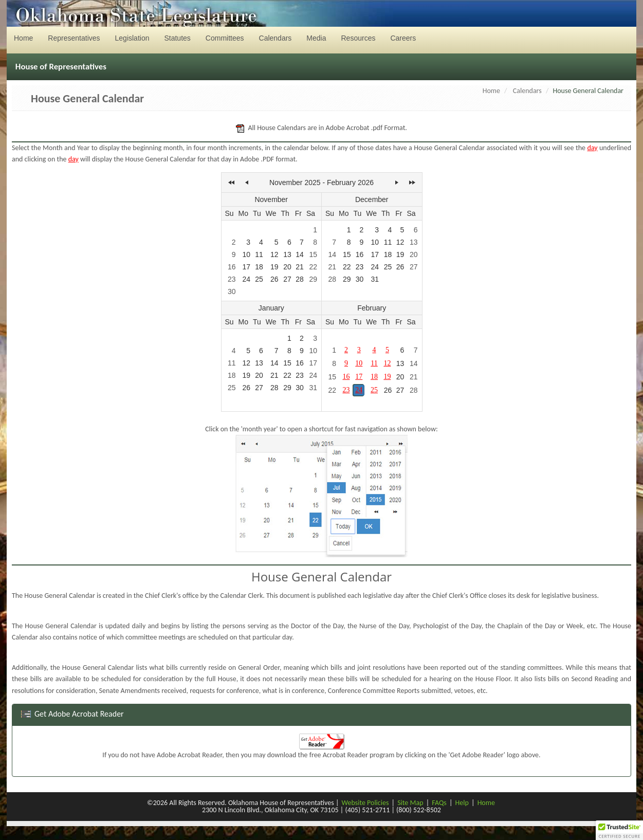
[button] (619, 830)
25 (259, 279)
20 (287, 267)
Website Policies (365, 803)
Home (491, 91)
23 (232, 279)
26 (274, 279)
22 (313, 267)
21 (300, 267)
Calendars (527, 91)
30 (232, 291)
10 (246, 254)
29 (313, 279)
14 (300, 254)
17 (246, 267)
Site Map (410, 803)
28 (300, 279)
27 (287, 279)
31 (375, 279)
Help (462, 803)
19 (274, 267)
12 (274, 254)
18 (259, 267)
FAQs (439, 803)
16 (232, 267)
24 (246, 279)
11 (259, 254)
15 (313, 254)
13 (287, 254)
